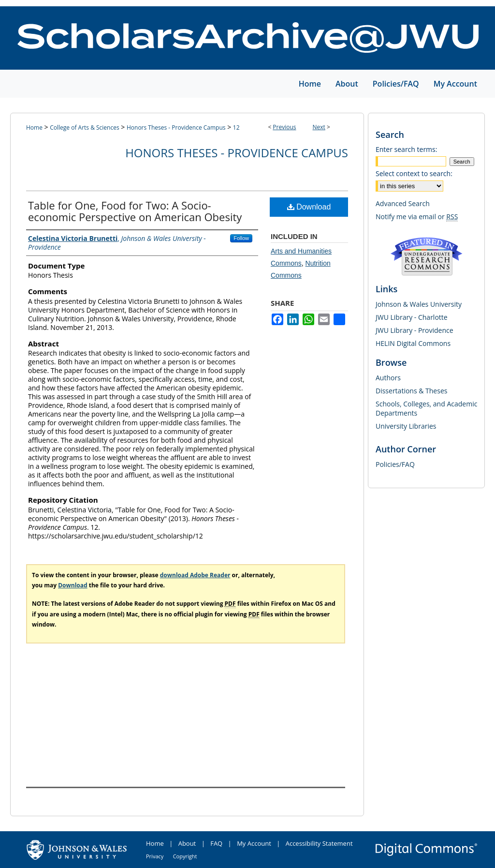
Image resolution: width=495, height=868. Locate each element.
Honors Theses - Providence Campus (176, 127)
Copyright (185, 856)
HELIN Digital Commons (413, 343)
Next (319, 127)
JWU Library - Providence (415, 330)
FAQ (216, 843)
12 (236, 127)
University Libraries (406, 426)
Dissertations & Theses (411, 391)
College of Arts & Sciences (84, 127)
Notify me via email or (417, 217)
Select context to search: (414, 173)
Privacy (155, 856)
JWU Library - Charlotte (412, 317)
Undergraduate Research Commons (426, 256)
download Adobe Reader (195, 575)
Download (309, 207)
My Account (254, 843)
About (187, 843)
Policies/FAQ (395, 464)
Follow (241, 238)
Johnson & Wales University (419, 304)
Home (34, 127)
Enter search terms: (406, 149)
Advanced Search (403, 203)
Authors (388, 378)
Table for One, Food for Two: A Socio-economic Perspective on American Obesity (135, 211)
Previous (284, 127)
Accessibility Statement (319, 843)
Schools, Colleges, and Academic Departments (426, 408)
